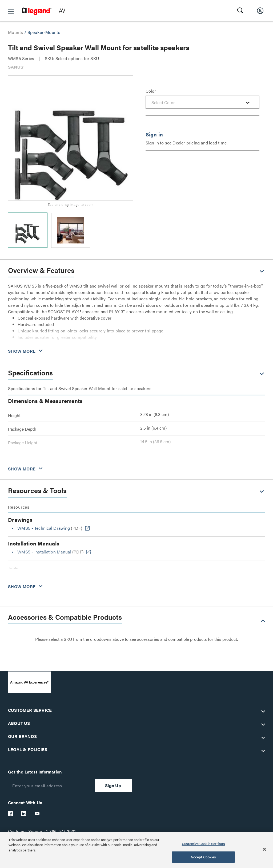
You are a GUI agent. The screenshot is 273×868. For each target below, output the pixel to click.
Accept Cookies (203, 857)
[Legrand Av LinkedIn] (24, 814)
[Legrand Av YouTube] (37, 814)
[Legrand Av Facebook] (11, 814)
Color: (152, 91)
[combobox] (203, 102)
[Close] (264, 849)
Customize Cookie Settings (203, 844)
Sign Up (113, 785)
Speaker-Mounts (44, 32)
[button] (11, 11)
